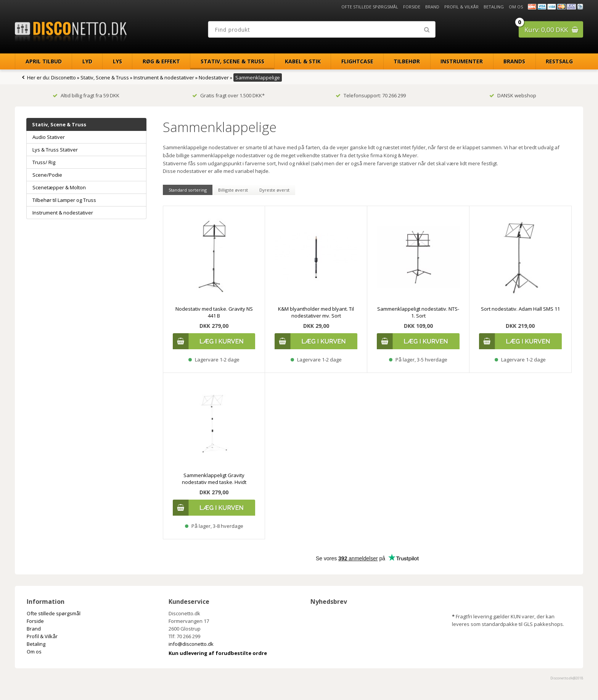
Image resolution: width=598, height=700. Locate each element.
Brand (432, 7)
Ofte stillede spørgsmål (370, 7)
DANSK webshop (513, 95)
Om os (516, 7)
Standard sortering (188, 190)
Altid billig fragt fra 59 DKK (86, 95)
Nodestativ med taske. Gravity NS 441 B (214, 312)
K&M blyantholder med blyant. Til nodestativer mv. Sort (316, 312)
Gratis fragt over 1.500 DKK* (228, 95)
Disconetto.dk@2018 (567, 678)
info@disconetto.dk (191, 644)
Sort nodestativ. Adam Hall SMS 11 (520, 309)
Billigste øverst (233, 190)
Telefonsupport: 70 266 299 (371, 95)
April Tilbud (44, 61)
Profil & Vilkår (461, 7)
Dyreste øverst (274, 190)
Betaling (494, 7)
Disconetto (63, 77)
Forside (412, 7)
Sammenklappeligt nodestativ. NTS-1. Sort (418, 312)
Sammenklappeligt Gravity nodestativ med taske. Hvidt (214, 479)
